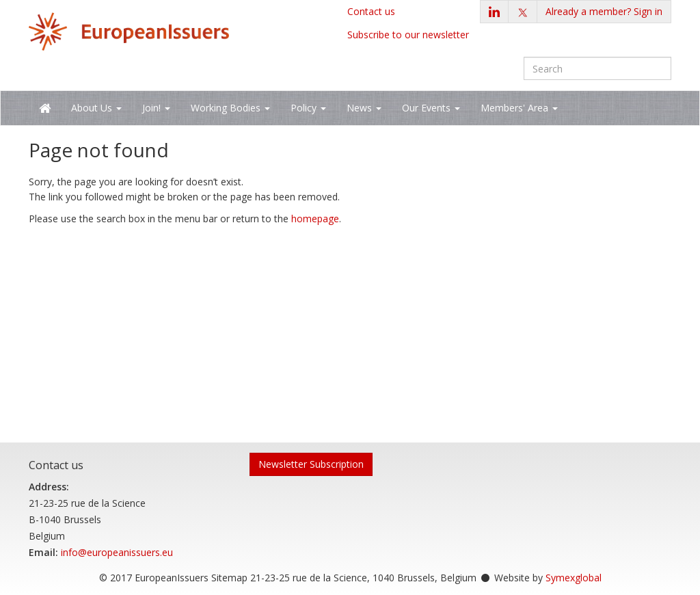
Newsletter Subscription (311, 464)
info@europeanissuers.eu (117, 552)
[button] (604, 12)
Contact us (371, 11)
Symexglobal (574, 578)
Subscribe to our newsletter (408, 35)
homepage (315, 219)
